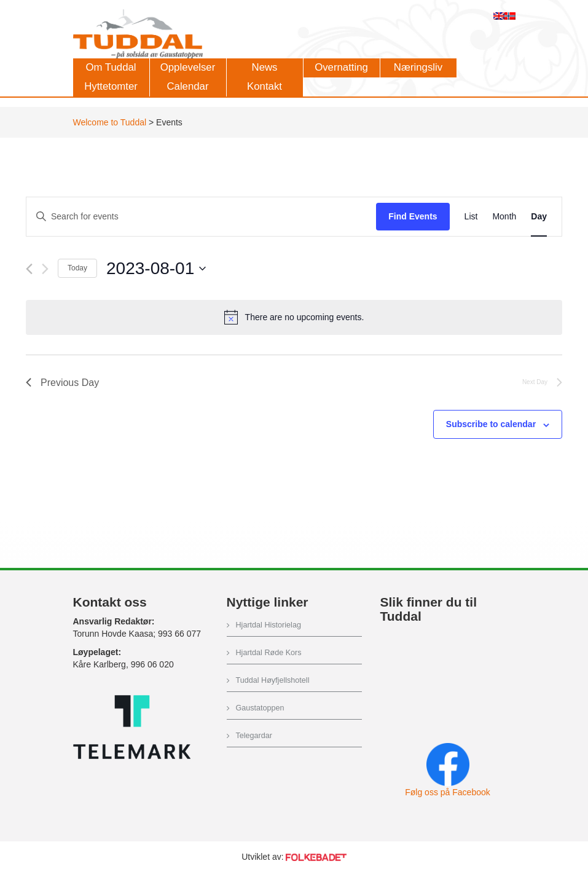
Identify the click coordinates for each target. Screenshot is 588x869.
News (265, 67)
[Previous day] (29, 269)
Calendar (187, 86)
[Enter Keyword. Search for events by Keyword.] (201, 217)
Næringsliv (418, 67)
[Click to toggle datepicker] (156, 269)
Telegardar (254, 736)
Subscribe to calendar (491, 424)
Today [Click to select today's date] (77, 268)
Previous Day (62, 383)
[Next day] (45, 269)
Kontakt (265, 86)
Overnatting (341, 67)
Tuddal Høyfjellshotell (273, 680)
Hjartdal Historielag (269, 625)
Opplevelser (188, 67)
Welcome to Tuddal (110, 122)
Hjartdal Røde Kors (269, 653)
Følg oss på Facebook (448, 792)
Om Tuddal (111, 67)
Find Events (413, 216)
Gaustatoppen (260, 708)
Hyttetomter (111, 86)
